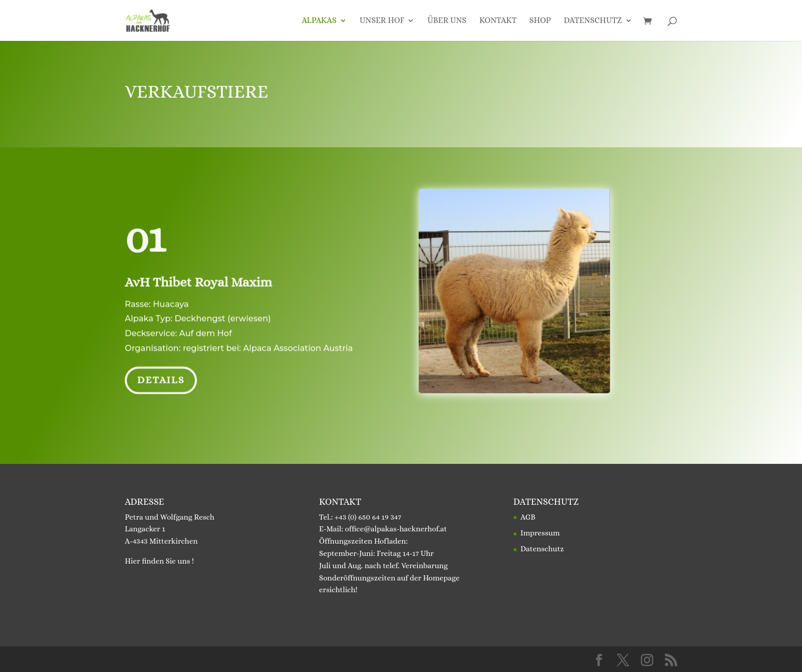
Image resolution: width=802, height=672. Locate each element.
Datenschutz (593, 21)
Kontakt (498, 21)
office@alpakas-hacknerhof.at (396, 529)
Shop (540, 21)
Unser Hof (382, 21)
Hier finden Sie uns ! (159, 561)
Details (161, 378)
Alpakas (319, 21)
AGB (528, 517)
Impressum (540, 533)
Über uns (447, 21)
